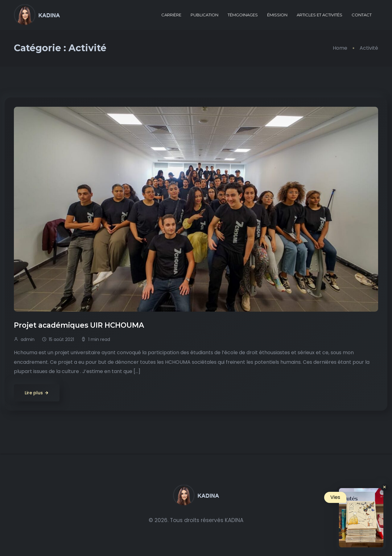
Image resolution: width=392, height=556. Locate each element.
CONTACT (362, 15)
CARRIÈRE (171, 15)
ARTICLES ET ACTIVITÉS (320, 15)
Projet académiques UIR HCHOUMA (80, 325)
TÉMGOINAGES (243, 15)
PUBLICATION (204, 15)
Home (340, 48)
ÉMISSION (277, 15)
